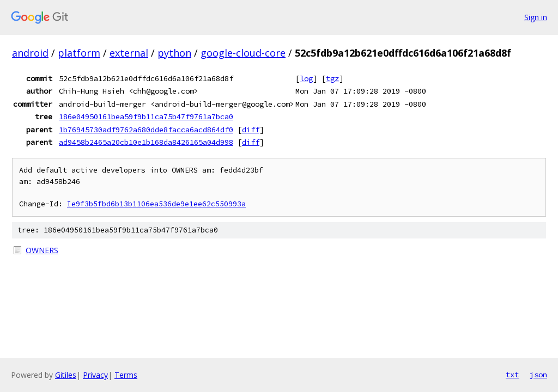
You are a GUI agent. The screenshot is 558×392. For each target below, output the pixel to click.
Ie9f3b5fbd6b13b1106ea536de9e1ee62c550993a (156, 204)
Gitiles (66, 375)
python (174, 53)
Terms (126, 375)
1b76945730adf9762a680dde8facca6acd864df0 (146, 130)
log (306, 78)
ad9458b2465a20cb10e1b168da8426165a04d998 (146, 142)
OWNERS (42, 250)
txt (512, 375)
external (129, 53)
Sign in (536, 17)
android (30, 53)
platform (79, 53)
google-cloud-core (243, 53)
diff (251, 130)
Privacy (95, 375)
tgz (332, 78)
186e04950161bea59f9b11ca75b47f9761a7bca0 (146, 117)
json (538, 375)
